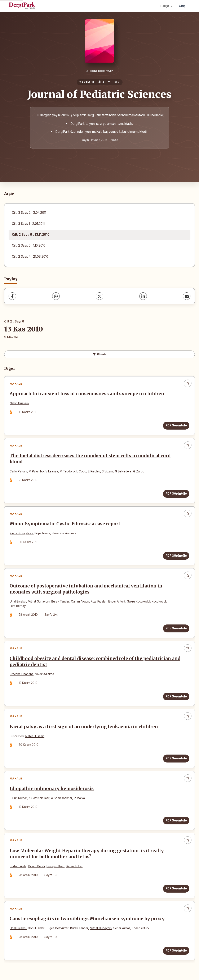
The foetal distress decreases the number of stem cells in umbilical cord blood (90, 459)
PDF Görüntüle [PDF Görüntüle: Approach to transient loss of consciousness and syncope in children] (176, 425)
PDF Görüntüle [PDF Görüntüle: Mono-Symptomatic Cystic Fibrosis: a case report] (176, 556)
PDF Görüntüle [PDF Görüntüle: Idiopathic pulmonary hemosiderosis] (176, 820)
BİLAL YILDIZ (108, 82)
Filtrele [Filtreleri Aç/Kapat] (100, 354)
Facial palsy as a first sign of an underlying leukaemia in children (84, 727)
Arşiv (9, 194)
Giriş (182, 6)
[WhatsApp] (56, 296)
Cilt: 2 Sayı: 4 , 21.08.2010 (30, 257)
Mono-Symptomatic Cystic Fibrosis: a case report (65, 524)
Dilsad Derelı (36, 866)
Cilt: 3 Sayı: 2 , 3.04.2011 (29, 213)
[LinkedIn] (143, 296)
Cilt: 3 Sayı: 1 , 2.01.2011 (28, 224)
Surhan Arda (18, 866)
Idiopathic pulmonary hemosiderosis (52, 789)
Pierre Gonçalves (21, 533)
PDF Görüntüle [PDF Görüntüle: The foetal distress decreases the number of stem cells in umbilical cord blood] (176, 494)
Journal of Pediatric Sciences (99, 94)
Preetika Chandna (22, 674)
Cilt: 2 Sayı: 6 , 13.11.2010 (31, 235)
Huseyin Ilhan (55, 866)
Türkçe (166, 6)
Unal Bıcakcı (18, 601)
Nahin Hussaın (19, 403)
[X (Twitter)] (99, 296)
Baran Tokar (74, 866)
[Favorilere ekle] (188, 383)
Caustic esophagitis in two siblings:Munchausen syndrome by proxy (87, 919)
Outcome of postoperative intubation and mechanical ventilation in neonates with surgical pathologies (86, 589)
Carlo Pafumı (18, 471)
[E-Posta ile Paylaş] (187, 296)
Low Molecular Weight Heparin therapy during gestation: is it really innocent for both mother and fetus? (87, 854)
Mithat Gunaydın (39, 601)
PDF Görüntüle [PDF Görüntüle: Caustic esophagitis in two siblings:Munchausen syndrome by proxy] (176, 951)
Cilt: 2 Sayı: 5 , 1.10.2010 (29, 245)
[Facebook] (12, 296)
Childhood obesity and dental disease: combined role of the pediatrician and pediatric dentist (95, 662)
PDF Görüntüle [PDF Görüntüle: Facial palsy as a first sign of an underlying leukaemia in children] (176, 758)
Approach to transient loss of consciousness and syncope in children (87, 394)
